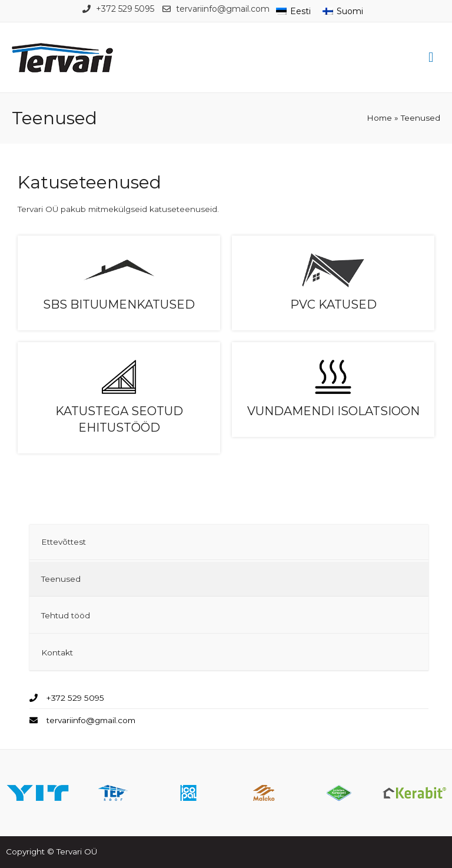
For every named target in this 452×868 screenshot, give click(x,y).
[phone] (67, 698)
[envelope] (82, 720)
